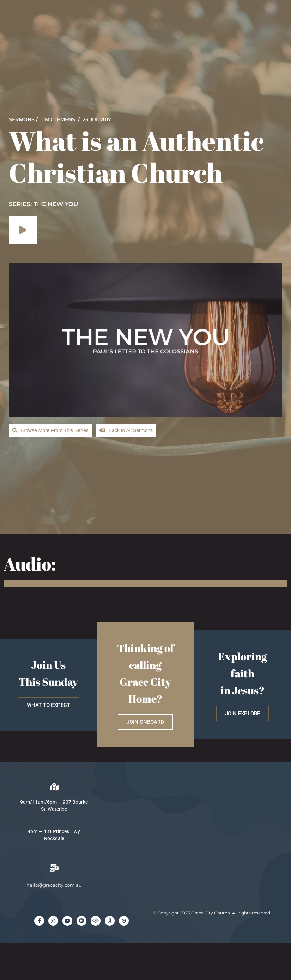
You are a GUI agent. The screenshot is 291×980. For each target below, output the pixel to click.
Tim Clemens (58, 119)
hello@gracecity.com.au (54, 885)
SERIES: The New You (43, 204)
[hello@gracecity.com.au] (54, 868)
